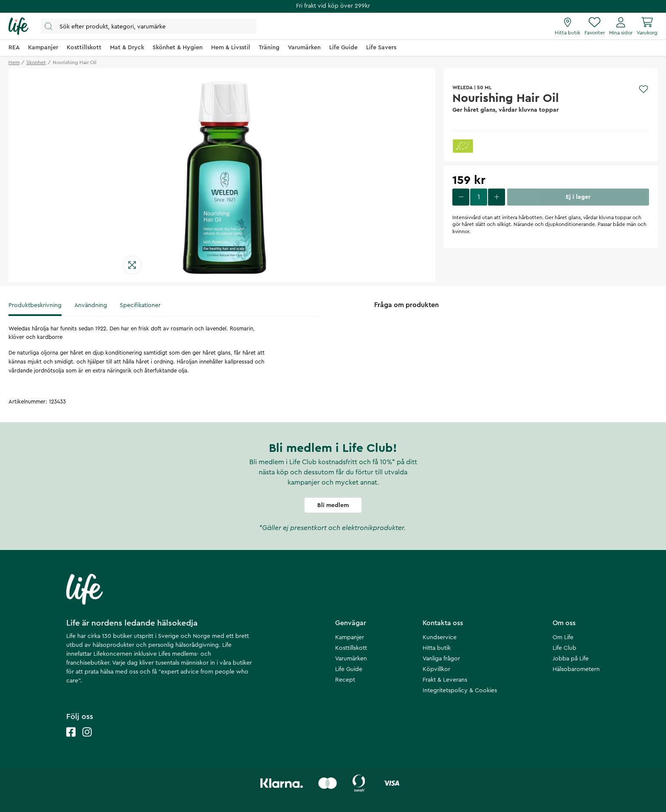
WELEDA (463, 87)
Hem (14, 62)
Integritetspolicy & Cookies (460, 691)
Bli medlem (333, 505)
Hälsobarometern (576, 669)
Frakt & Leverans (445, 680)
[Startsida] (18, 26)
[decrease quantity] (461, 197)
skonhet (36, 62)
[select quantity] (479, 197)
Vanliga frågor (441, 659)
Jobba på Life (571, 659)
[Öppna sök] (149, 26)
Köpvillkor (436, 669)
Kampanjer (350, 637)
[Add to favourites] (643, 89)
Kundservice (440, 637)
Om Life (563, 637)
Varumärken (351, 659)
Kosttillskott (351, 648)
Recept (345, 680)
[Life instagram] (87, 740)
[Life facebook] (71, 740)
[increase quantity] (497, 197)
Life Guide (349, 669)
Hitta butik (437, 648)
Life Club (564, 648)
